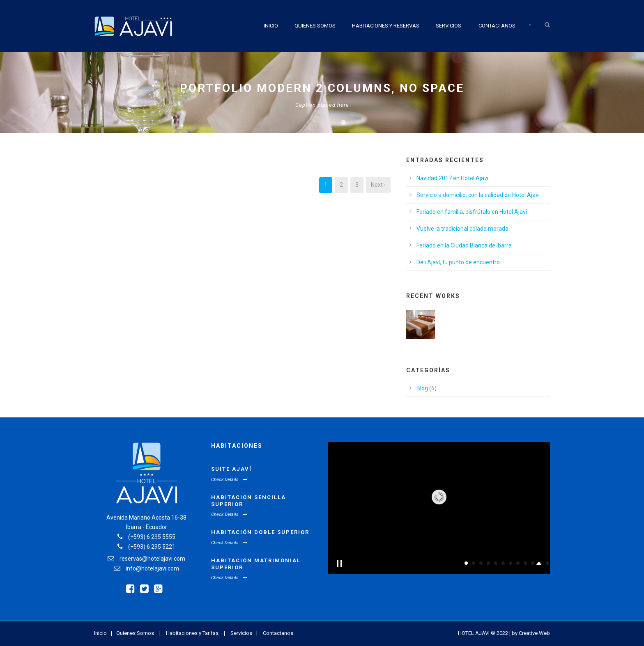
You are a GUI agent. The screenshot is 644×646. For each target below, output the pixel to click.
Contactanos (497, 26)
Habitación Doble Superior (260, 532)
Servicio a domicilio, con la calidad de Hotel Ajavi (478, 195)
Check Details (229, 480)
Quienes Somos (315, 26)
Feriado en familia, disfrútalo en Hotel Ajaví (472, 212)
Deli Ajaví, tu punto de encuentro (458, 262)
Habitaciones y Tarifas (192, 633)
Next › (378, 185)
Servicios (448, 26)
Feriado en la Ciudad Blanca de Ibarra (464, 245)
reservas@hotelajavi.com (152, 559)
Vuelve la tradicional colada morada (462, 229)
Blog (422, 388)
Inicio (271, 26)
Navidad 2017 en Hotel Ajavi (452, 178)
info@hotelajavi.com (152, 568)
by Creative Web (531, 633)
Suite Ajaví (231, 469)
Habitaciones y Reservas (386, 26)
